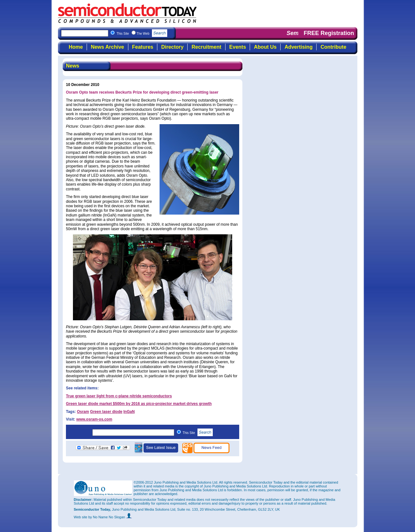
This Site (198, 433)
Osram (83, 412)
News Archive (107, 47)
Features (143, 47)
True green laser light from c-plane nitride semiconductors (119, 396)
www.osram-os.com (94, 419)
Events (238, 47)
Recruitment (206, 47)
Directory (172, 47)
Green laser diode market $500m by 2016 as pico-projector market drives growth (139, 404)
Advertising (298, 47)
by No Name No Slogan (110, 517)
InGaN (129, 412)
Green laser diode (106, 412)
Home (76, 47)
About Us (265, 47)
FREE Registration (329, 33)
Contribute (333, 47)
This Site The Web (142, 34)
